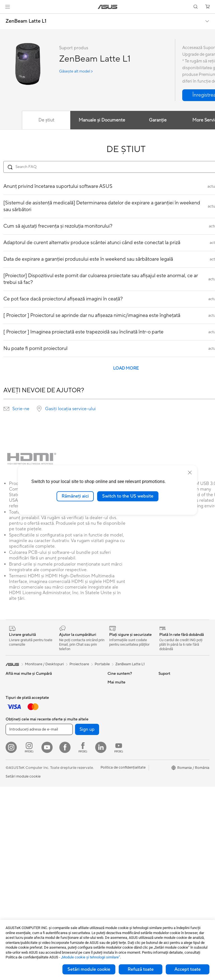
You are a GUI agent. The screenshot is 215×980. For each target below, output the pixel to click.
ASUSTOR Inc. (120, 741)
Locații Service (120, 817)
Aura (162, 766)
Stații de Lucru (67, 699)
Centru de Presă (121, 732)
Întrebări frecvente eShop (129, 792)
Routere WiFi (66, 835)
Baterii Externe (18, 801)
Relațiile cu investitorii (126, 716)
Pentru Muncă (17, 699)
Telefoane (63, 729)
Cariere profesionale (124, 690)
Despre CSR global (123, 724)
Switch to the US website (128, 496)
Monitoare (14, 835)
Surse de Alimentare (72, 792)
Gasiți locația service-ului (70, 409)
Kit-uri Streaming (20, 767)
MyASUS (115, 867)
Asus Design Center (175, 708)
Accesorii (63, 737)
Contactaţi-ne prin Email (128, 834)
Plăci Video (65, 767)
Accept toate (188, 969)
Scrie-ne (21, 409)
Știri (111, 699)
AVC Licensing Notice (176, 741)
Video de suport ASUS (126, 859)
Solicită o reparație (123, 783)
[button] (8, 7)
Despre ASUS (119, 682)
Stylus (11, 809)
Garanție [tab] (158, 120)
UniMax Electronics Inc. (127, 758)
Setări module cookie (89, 969)
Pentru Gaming (18, 724)
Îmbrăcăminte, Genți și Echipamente (24, 777)
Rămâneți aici (75, 496)
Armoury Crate (171, 758)
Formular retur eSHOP (126, 775)
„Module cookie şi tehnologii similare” (91, 957)
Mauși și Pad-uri (19, 750)
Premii (113, 707)
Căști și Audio (17, 758)
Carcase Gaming (69, 776)
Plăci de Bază (66, 759)
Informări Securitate (124, 850)
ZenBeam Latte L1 (26, 21)
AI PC (163, 699)
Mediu (164, 682)
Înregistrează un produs (127, 825)
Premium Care (119, 800)
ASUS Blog (168, 733)
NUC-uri (62, 682)
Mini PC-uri (65, 690)
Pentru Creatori (18, 708)
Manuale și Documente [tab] (102, 120)
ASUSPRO (167, 716)
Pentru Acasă (17, 691)
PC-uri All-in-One (20, 851)
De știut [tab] (46, 120)
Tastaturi (13, 741)
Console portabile (70, 720)
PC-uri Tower (16, 860)
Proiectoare (15, 843)
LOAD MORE (126, 368)
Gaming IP (14, 818)
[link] (108, 7)
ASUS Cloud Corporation (129, 749)
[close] (190, 473)
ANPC (113, 876)
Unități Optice (67, 809)
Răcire (61, 784)
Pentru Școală (17, 716)
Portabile (102, 664)
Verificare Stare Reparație (129, 808)
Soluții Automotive (174, 724)
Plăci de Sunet (67, 801)
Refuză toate (141, 969)
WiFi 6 (61, 826)
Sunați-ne (115, 842)
